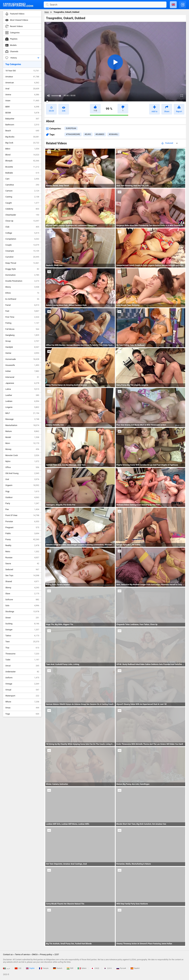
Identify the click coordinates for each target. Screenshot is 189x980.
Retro (22, 552)
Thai (22, 648)
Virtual (22, 690)
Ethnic (22, 293)
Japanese (22, 383)
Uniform (22, 678)
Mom (22, 443)
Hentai (22, 353)
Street (22, 618)
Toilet (22, 660)
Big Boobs (22, 137)
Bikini (22, 149)
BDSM (22, 113)
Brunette (22, 167)
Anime (22, 95)
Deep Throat (22, 263)
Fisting (22, 323)
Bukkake (22, 173)
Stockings (22, 612)
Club (22, 227)
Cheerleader (22, 215)
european (71, 128)
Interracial (22, 377)
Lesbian (22, 401)
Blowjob (22, 161)
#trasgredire (73, 134)
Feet (22, 311)
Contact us (8, 954)
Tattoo (22, 636)
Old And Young (22, 473)
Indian (22, 371)
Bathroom (22, 125)
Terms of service (22, 954)
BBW (22, 107)
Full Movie (22, 329)
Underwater (22, 672)
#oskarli (114, 134)
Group (22, 341)
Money (22, 449)
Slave (22, 594)
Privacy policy (46, 954)
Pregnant (22, 528)
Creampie (22, 251)
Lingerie (22, 407)
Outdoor (22, 497)
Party (22, 503)
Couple (22, 245)
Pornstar (22, 522)
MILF (22, 413)
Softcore (22, 600)
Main (47, 12)
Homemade (22, 359)
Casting (22, 197)
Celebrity (22, 209)
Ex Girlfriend (22, 299)
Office (22, 467)
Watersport (22, 696)
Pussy (22, 539)
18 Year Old (22, 71)
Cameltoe (22, 185)
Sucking (22, 624)
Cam (22, 179)
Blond (22, 155)
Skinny (22, 588)
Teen (22, 642)
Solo (22, 606)
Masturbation (22, 425)
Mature (22, 431)
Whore (22, 702)
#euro (88, 134)
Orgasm (22, 485)
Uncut (22, 666)
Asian (22, 101)
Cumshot (22, 257)
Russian (22, 558)
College (22, 233)
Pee (22, 509)
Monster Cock (22, 455)
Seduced (22, 570)
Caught (22, 203)
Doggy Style (22, 269)
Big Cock (22, 143)
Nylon (22, 461)
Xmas (22, 708)
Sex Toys (22, 576)
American (22, 83)
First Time (22, 317)
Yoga (22, 714)
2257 (57, 954)
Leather (22, 395)
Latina (22, 389)
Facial (22, 305)
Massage (22, 419)
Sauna (22, 564)
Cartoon (22, 191)
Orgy (22, 491)
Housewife (22, 365)
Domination (22, 275)
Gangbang (22, 335)
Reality (22, 545)
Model (22, 437)
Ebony (22, 287)
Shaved (22, 581)
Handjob (22, 347)
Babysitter (22, 119)
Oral (22, 479)
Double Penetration (22, 281)
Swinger (22, 630)
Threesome (22, 654)
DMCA (35, 954)
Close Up (22, 221)
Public (22, 533)
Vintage (22, 684)
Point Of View (22, 515)
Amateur (22, 77)
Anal (22, 89)
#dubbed (100, 134)
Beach (22, 131)
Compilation (22, 239)
